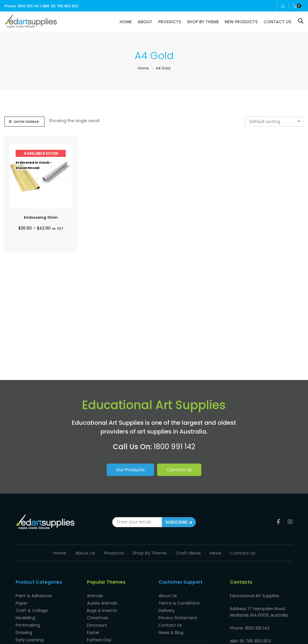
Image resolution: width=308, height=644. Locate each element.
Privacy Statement (178, 618)
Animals (95, 596)
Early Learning (30, 640)
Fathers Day (99, 640)
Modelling (25, 618)
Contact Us (179, 470)
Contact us (243, 553)
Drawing (24, 633)
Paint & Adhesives (34, 596)
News (215, 553)
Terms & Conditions (179, 603)
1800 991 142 (174, 447)
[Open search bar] (301, 21)
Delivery (167, 610)
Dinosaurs (97, 625)
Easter (93, 633)
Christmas (98, 618)
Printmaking (28, 625)
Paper (22, 603)
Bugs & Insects (102, 610)
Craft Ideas (188, 553)
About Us (85, 553)
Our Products (130, 470)
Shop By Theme (150, 553)
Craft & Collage (32, 610)
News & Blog (171, 633)
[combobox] (274, 122)
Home (60, 553)
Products (114, 553)
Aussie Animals (102, 603)
